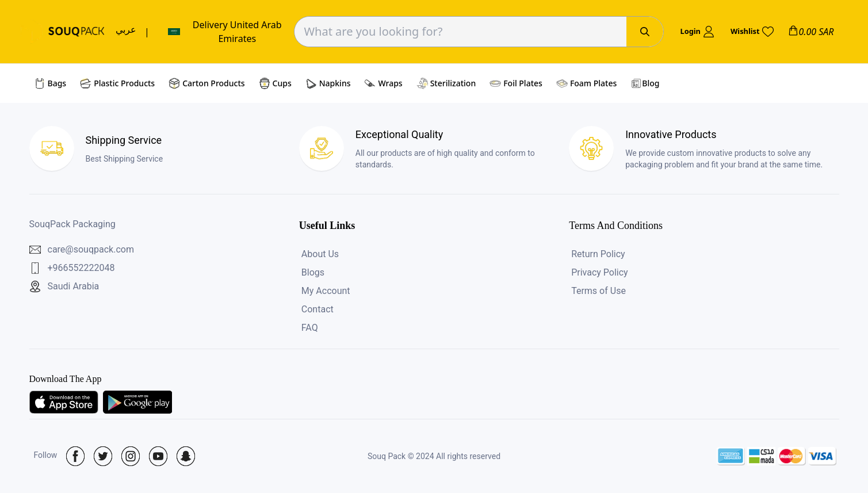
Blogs (313, 272)
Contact (318, 309)
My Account (326, 291)
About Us (320, 254)
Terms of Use (599, 291)
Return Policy (598, 254)
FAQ (310, 328)
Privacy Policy (600, 272)
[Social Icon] (75, 456)
